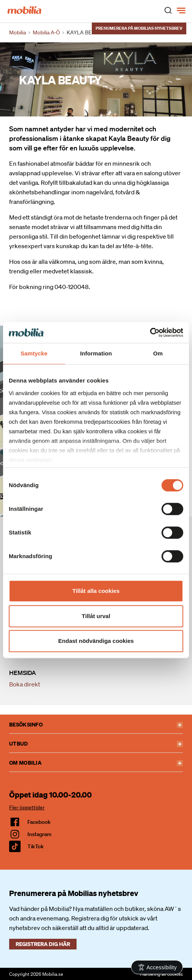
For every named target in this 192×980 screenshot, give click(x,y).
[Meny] (182, 11)
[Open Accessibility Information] (157, 967)
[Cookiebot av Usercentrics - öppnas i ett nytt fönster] (150, 333)
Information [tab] (96, 353)
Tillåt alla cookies (96, 591)
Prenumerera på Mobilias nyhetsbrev (139, 28)
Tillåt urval (96, 616)
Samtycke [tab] (34, 353)
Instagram (39, 834)
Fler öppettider (27, 807)
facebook (39, 822)
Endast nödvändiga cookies (96, 641)
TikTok (36, 846)
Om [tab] (158, 353)
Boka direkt (25, 684)
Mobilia (18, 32)
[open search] (168, 10)
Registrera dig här (43, 944)
